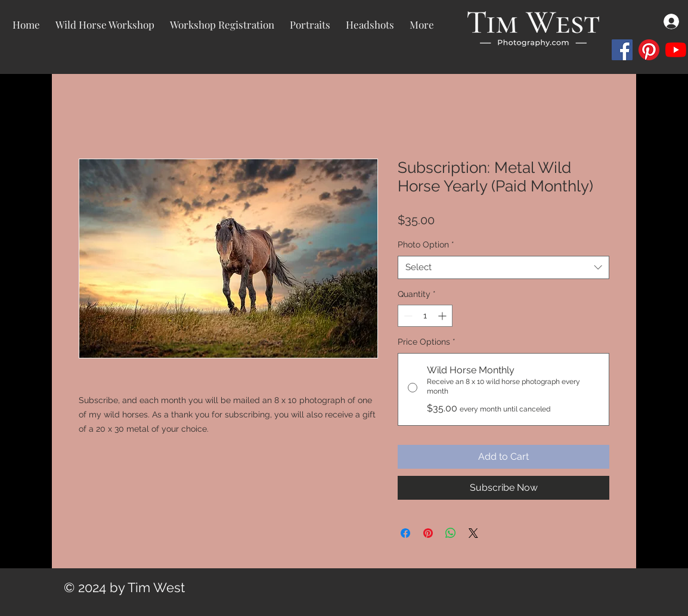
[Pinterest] (649, 50)
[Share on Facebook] (405, 533)
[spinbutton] (425, 316)
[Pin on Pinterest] (428, 533)
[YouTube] (676, 50)
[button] (310, 24)
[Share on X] (473, 533)
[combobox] (503, 267)
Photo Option (426, 244)
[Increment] (443, 316)
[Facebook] (622, 50)
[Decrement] (407, 316)
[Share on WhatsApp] (451, 533)
